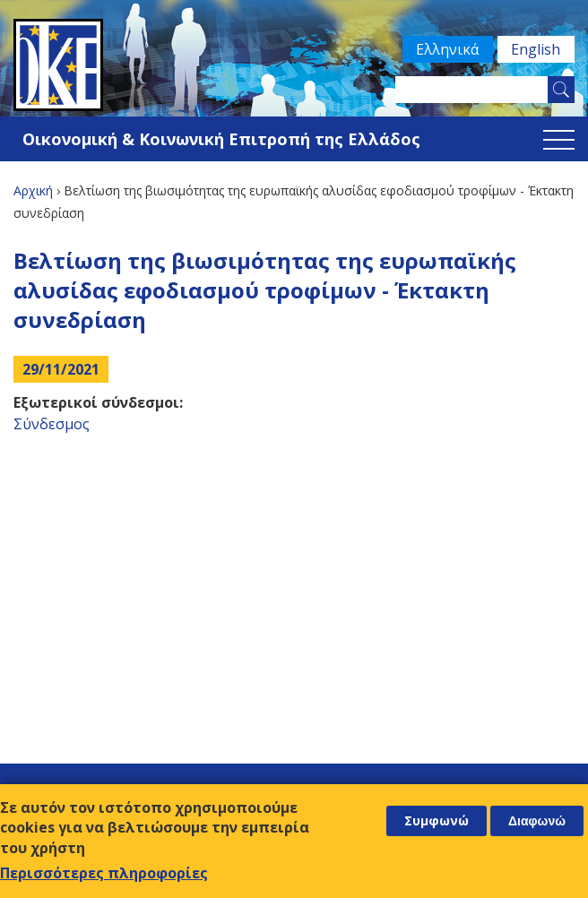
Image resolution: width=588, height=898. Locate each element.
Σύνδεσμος (52, 424)
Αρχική (33, 190)
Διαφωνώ (537, 821)
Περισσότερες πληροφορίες (104, 873)
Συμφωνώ (437, 820)
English (535, 49)
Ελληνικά (444, 49)
